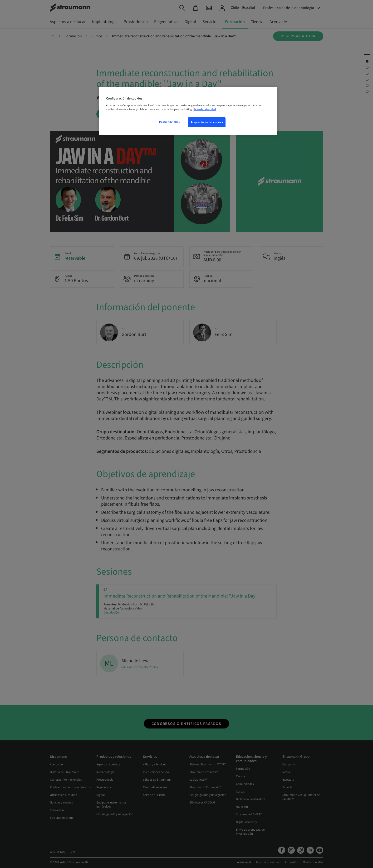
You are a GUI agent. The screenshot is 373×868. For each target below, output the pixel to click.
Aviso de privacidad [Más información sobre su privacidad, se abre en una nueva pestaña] (205, 109)
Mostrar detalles (169, 122)
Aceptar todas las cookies (207, 122)
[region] (188, 111)
